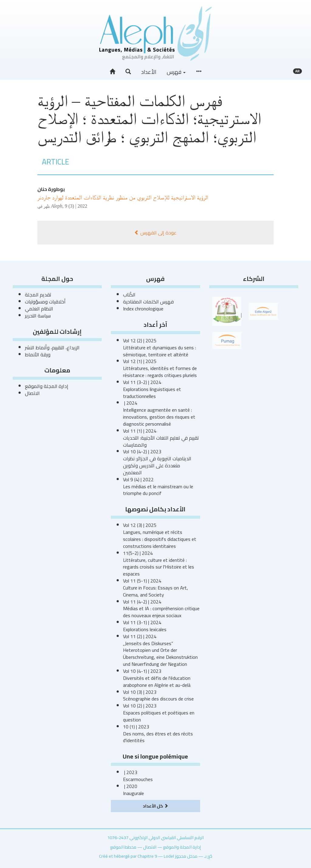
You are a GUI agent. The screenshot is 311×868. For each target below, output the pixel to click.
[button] (128, 72)
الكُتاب (129, 295)
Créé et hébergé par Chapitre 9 (128, 856)
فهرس (176, 72)
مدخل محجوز (186, 856)
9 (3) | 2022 (76, 206)
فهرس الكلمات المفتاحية (148, 302)
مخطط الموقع (123, 847)
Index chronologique (143, 309)
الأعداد (149, 72)
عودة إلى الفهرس (155, 233)
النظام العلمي (39, 309)
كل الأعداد (155, 806)
